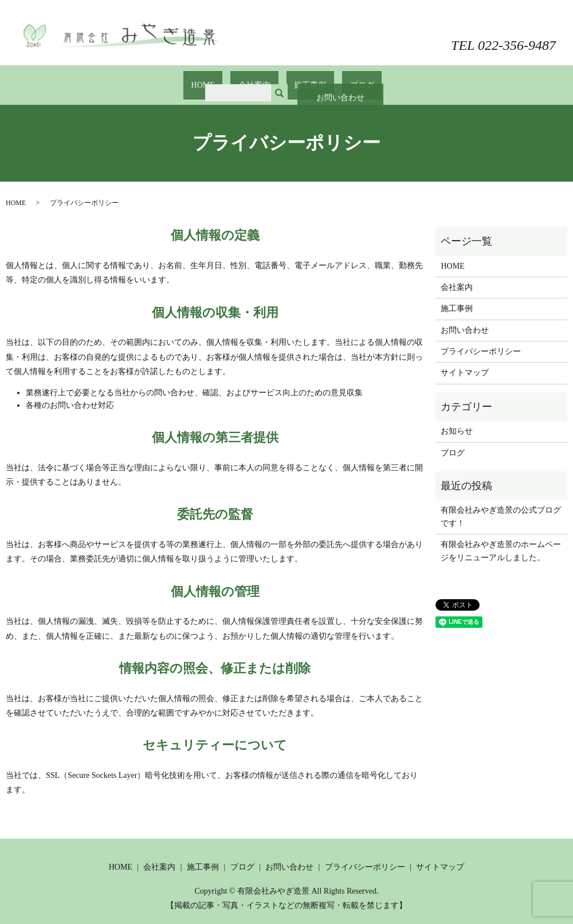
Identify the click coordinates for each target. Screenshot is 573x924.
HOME (219, 79)
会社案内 (260, 79)
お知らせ (457, 420)
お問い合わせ (513, 21)
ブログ (346, 79)
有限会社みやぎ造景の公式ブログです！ (501, 506)
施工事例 (305, 79)
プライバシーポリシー (481, 341)
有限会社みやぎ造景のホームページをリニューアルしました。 (501, 540)
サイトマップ (465, 362)
